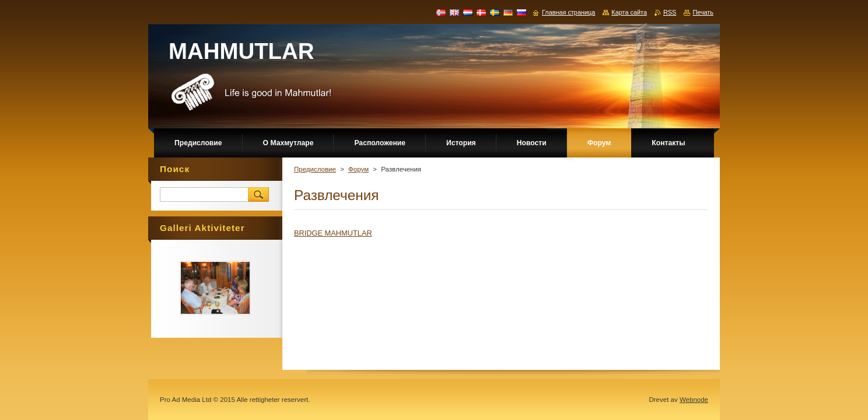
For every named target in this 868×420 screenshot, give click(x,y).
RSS (670, 12)
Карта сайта (629, 12)
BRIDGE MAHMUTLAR (333, 233)
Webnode (694, 400)
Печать (703, 12)
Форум (358, 169)
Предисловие (315, 169)
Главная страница (568, 12)
